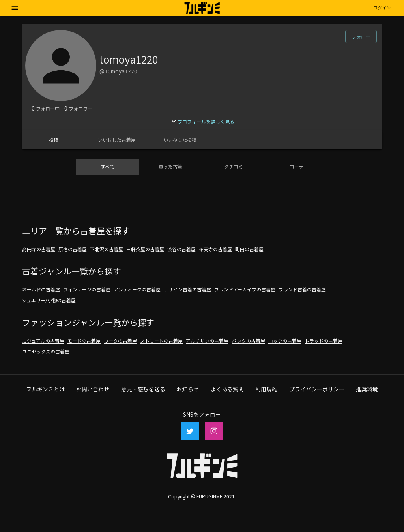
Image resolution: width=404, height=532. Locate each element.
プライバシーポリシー (317, 389)
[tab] (54, 140)
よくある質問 (227, 389)
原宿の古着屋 (73, 249)
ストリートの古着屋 (161, 341)
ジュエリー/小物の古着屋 (49, 300)
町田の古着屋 (249, 249)
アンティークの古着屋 (137, 289)
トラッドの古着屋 (324, 341)
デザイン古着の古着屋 (187, 289)
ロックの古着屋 (285, 341)
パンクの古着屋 (248, 341)
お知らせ (188, 389)
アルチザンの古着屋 (207, 341)
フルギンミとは (45, 389)
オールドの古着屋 (41, 289)
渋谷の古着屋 (181, 249)
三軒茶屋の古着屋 (145, 249)
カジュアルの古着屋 (43, 341)
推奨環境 (367, 389)
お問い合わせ (93, 389)
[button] (382, 8)
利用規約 (266, 389)
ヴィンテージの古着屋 (87, 289)
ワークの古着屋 (120, 341)
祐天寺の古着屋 (215, 249)
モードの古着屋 (84, 341)
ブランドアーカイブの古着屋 (245, 289)
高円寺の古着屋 (39, 249)
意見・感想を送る (143, 389)
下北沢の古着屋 (107, 249)
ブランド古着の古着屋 (302, 289)
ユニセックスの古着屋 (46, 351)
